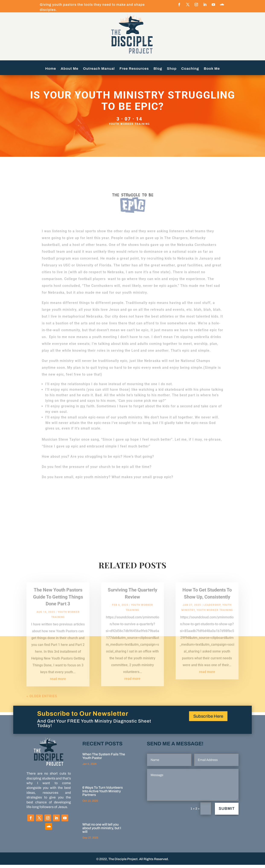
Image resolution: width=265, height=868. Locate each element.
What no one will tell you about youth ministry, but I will (102, 831)
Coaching (190, 69)
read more (58, 685)
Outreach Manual (99, 69)
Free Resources (134, 69)
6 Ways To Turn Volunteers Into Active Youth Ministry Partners (103, 794)
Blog (158, 69)
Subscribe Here (208, 719)
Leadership (212, 611)
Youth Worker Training (129, 127)
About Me (70, 69)
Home (51, 69)
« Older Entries (42, 703)
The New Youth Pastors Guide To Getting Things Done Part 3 (58, 603)
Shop (172, 69)
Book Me (212, 69)
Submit (227, 812)
